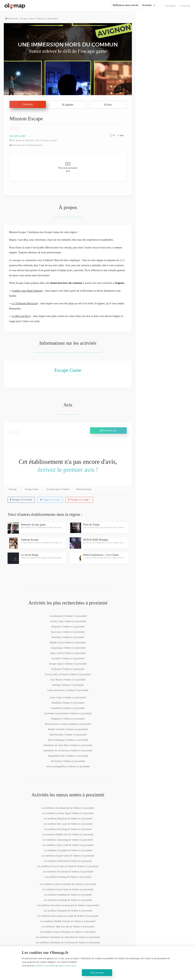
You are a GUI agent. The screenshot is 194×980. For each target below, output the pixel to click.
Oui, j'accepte (97, 973)
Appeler (68, 105)
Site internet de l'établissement (26, 145)
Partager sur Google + (79, 500)
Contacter (28, 104)
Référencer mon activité (126, 5)
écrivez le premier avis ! (68, 470)
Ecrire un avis (108, 430)
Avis (108, 105)
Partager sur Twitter (50, 500)
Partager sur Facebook (21, 500)
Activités (147, 5)
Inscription (170, 6)
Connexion (185, 6)
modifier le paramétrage (47, 966)
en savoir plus (69, 966)
